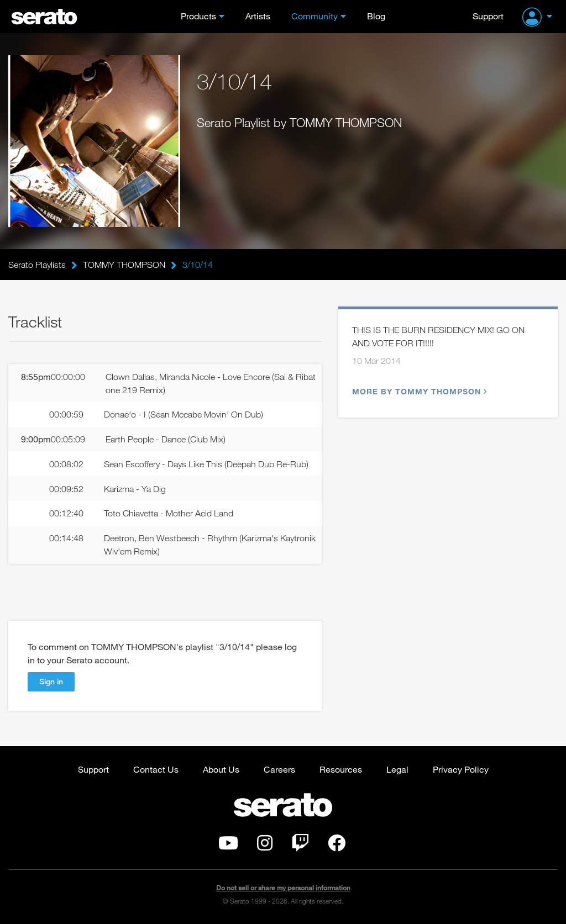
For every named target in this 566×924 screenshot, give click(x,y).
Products (198, 16)
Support (488, 16)
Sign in (51, 681)
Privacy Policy (461, 769)
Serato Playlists (37, 265)
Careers (279, 769)
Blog (376, 16)
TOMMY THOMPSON (124, 265)
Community (315, 16)
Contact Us (156, 769)
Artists (258, 16)
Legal (397, 769)
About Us (221, 769)
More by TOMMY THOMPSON (418, 391)
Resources (341, 769)
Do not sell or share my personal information (283, 888)
